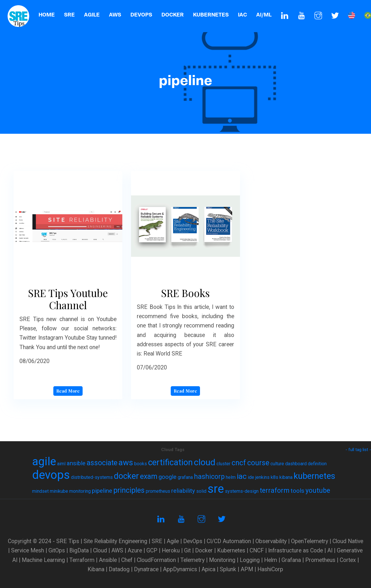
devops (51, 475)
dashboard (296, 464)
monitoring (80, 491)
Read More (68, 391)
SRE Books (185, 293)
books (141, 464)
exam (149, 476)
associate (102, 463)
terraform (275, 491)
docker (126, 476)
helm (231, 477)
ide (251, 477)
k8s (274, 477)
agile (44, 461)
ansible (76, 463)
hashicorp (209, 477)
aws (126, 462)
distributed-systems (92, 477)
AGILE (92, 15)
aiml (61, 464)
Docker (173, 15)
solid (201, 491)
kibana (286, 477)
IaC (242, 15)
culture (277, 464)
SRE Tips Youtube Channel (68, 299)
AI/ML (264, 15)
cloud (205, 462)
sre (216, 489)
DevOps (141, 15)
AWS (115, 15)
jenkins (262, 477)
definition (317, 464)
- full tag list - (358, 450)
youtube (318, 491)
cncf (239, 463)
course (258, 463)
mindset (40, 491)
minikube (59, 491)
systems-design (242, 491)
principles (129, 490)
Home (47, 15)
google (168, 477)
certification (170, 462)
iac (242, 476)
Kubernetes (211, 15)
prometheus (158, 491)
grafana (185, 477)
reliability (183, 491)
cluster (223, 464)
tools (298, 491)
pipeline (102, 491)
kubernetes (314, 476)
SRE (69, 15)
